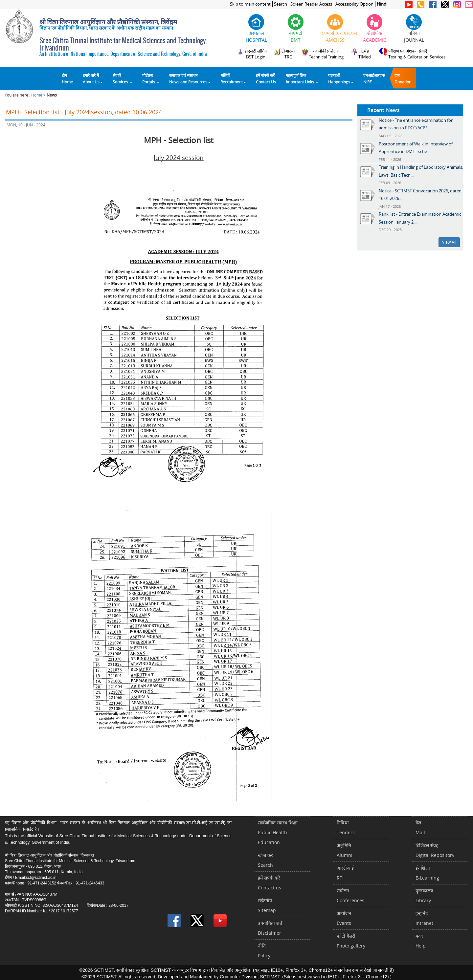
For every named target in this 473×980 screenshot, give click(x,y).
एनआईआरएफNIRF (374, 78)
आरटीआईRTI (345, 873)
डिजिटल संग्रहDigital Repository (435, 850)
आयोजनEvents (344, 918)
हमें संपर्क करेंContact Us (266, 78)
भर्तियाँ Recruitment (233, 78)
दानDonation (403, 78)
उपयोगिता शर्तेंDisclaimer (270, 928)
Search (281, 4)
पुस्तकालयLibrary (424, 895)
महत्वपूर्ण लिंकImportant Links (302, 78)
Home (37, 95)
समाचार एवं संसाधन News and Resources (190, 78)
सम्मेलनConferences (350, 895)
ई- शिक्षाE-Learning (427, 873)
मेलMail (420, 828)
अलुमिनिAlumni (345, 850)
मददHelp (421, 941)
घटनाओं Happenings (341, 78)
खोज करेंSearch (265, 860)
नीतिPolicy (264, 951)
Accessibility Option (354, 4)
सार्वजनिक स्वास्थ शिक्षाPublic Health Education (278, 832)
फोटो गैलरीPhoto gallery (351, 941)
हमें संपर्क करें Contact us (270, 883)
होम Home (67, 78)
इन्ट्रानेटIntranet (424, 918)
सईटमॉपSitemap (267, 905)
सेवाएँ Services (123, 78)
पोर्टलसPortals (151, 78)
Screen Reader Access (311, 4)
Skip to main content (250, 4)
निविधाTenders (346, 828)
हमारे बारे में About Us (93, 78)
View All (449, 242)
